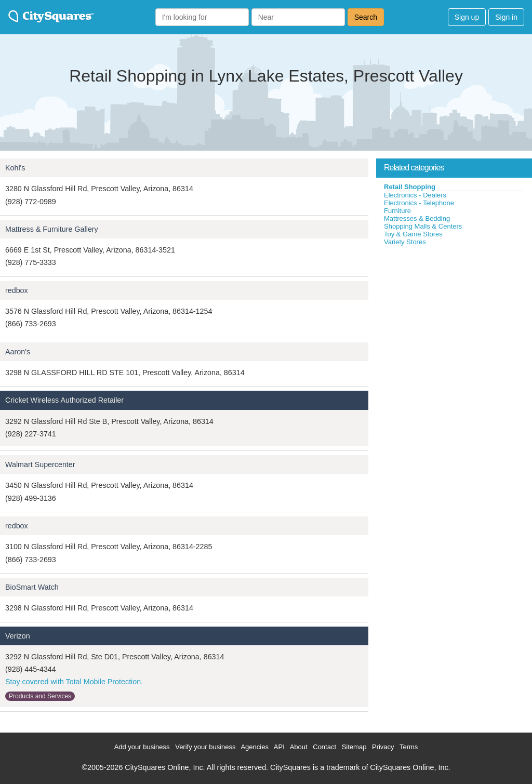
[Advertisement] (454, 324)
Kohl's (15, 168)
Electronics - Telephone (419, 203)
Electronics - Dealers (415, 195)
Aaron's (18, 352)
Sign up (467, 17)
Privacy (383, 747)
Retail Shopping (410, 187)
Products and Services (40, 696)
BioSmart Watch (32, 587)
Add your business (142, 747)
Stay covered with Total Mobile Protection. (74, 682)
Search (366, 17)
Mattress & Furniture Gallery (52, 229)
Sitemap (354, 747)
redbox (17, 290)
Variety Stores (405, 242)
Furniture (397, 211)
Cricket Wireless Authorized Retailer (64, 400)
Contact (324, 747)
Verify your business (205, 747)
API (279, 747)
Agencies (254, 747)
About (299, 747)
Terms (409, 747)
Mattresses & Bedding (417, 218)
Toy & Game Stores (413, 234)
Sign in (506, 17)
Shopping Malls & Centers (423, 226)
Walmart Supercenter (40, 464)
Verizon (18, 636)
